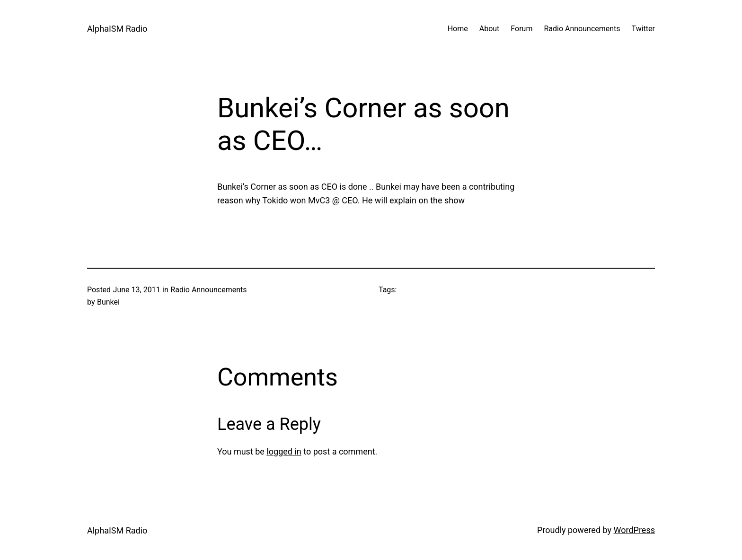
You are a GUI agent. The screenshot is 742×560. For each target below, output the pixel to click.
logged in (284, 451)
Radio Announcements (208, 290)
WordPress (634, 530)
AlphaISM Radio (117, 29)
